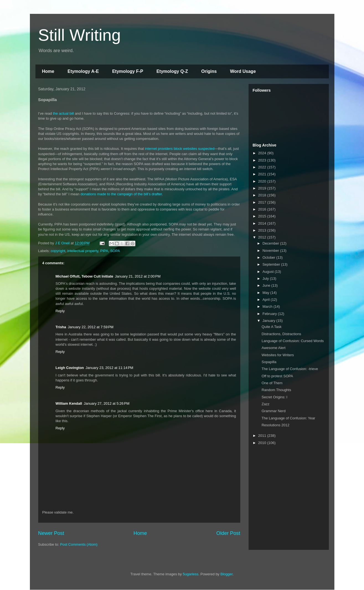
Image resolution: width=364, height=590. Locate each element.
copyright (58, 251)
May (266, 293)
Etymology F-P (128, 71)
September (272, 264)
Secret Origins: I (274, 397)
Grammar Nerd (274, 411)
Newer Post (51, 533)
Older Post (228, 533)
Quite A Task (272, 327)
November (271, 251)
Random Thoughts (276, 390)
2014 (263, 223)
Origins (209, 71)
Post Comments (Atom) (79, 544)
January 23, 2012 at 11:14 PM (109, 368)
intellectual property (83, 251)
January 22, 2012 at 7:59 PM (91, 327)
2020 (263, 181)
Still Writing (80, 35)
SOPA (115, 251)
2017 (263, 202)
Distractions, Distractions (281, 334)
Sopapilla (269, 362)
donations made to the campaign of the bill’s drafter (121, 194)
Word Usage (243, 71)
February (270, 314)
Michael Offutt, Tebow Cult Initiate (84, 276)
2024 (263, 153)
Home (48, 71)
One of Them (272, 383)
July (266, 279)
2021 (263, 174)
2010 (263, 443)
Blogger (226, 574)
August (269, 272)
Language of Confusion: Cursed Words (293, 341)
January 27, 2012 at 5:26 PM (106, 403)
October (269, 257)
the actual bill (63, 113)
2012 (263, 237)
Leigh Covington (70, 368)
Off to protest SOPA (277, 376)
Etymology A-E (83, 71)
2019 (263, 188)
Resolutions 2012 (275, 425)
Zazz (265, 404)
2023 (263, 160)
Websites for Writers (278, 355)
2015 (263, 216)
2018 (263, 195)
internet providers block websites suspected (180, 149)
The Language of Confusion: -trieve (290, 369)
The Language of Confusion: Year (288, 418)
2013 (263, 230)
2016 (263, 209)
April (267, 300)
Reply (60, 311)
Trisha (61, 327)
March (268, 306)
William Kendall (69, 403)
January (269, 321)
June (267, 285)
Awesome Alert (273, 348)
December (271, 243)
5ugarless (190, 574)
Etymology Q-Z (172, 71)
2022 (263, 167)
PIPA (104, 251)
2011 (263, 436)
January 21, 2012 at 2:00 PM (138, 276)
